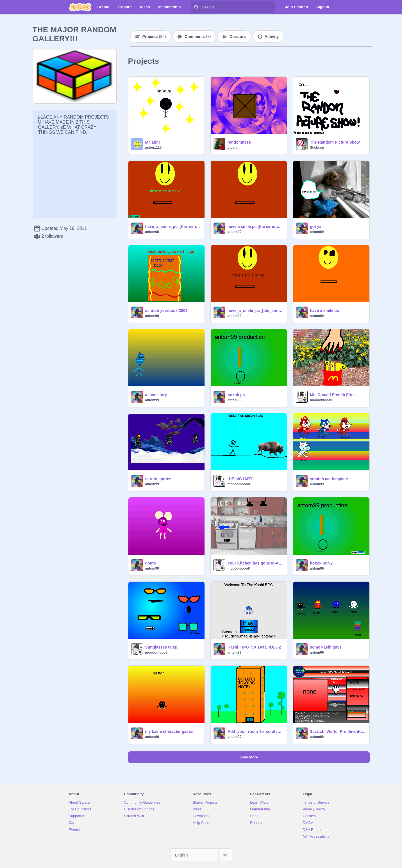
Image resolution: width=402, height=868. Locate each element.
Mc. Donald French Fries (333, 395)
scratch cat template (329, 479)
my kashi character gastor (170, 731)
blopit (232, 148)
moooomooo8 (321, 400)
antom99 (152, 232)
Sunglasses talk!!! (162, 647)
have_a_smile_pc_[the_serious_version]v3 (173, 226)
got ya (316, 226)
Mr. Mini (153, 142)
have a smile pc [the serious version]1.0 (255, 226)
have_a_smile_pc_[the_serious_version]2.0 (255, 311)
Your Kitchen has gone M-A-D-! (255, 563)
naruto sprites (158, 479)
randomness (239, 142)
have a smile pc (324, 311)
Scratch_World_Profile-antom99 (338, 731)
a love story (156, 395)
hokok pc (236, 395)
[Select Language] (201, 855)
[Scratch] (80, 7)
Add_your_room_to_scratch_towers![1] (255, 731)
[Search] (196, 7)
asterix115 (154, 148)
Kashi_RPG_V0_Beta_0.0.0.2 (254, 647)
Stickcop (317, 148)
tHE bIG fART (240, 479)
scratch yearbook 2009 (166, 311)
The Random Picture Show (335, 142)
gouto (151, 563)
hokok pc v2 (321, 563)
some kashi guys (326, 647)
